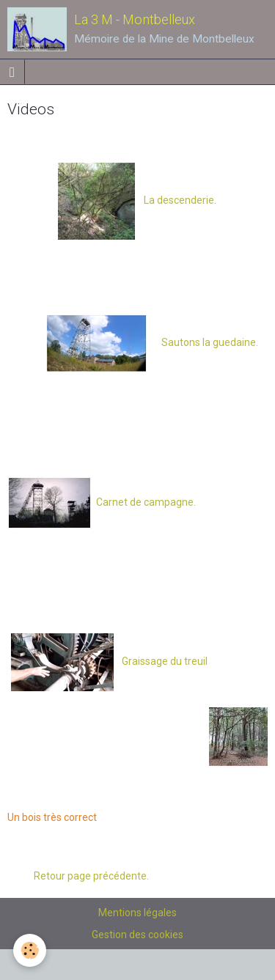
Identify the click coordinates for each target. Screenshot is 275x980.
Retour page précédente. (87, 876)
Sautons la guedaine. (203, 342)
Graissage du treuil (165, 661)
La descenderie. (137, 200)
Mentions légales (137, 913)
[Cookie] (30, 950)
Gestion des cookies (137, 935)
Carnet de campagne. (145, 502)
